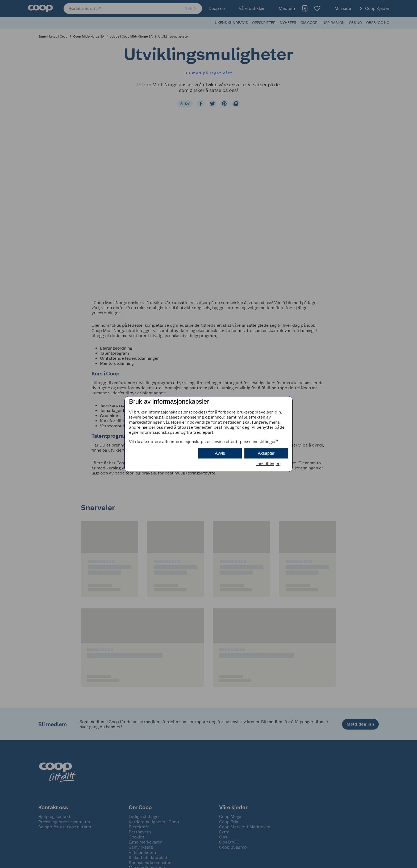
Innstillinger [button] (268, 464)
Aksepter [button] (266, 453)
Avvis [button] (220, 453)
